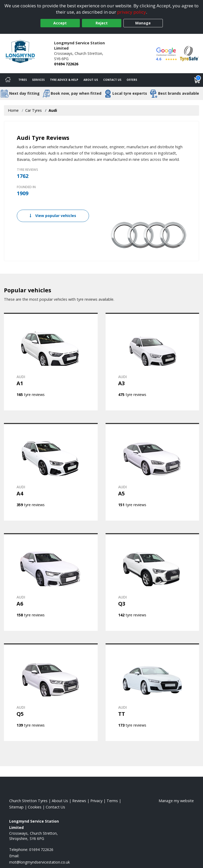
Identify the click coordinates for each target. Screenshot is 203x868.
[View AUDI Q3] (152, 582)
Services (38, 80)
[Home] (8, 80)
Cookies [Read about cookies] (35, 807)
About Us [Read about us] (60, 801)
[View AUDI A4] (51, 472)
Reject (102, 23)
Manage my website (176, 801)
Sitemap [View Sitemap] (16, 807)
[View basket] (197, 80)
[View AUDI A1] (51, 362)
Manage (143, 23)
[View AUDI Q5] (51, 692)
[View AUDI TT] (152, 692)
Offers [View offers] (132, 80)
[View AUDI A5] (152, 472)
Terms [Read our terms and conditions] (112, 801)
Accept (60, 23)
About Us (91, 80)
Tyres (23, 80)
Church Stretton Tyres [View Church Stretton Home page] (28, 801)
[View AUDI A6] (51, 582)
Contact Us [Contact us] (112, 80)
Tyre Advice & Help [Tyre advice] (64, 80)
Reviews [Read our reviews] (79, 801)
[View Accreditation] (189, 53)
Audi (53, 110)
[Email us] (40, 862)
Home (13, 110)
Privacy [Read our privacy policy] (96, 801)
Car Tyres (33, 110)
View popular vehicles (53, 216)
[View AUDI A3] (152, 362)
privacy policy (132, 12)
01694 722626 (66, 64)
